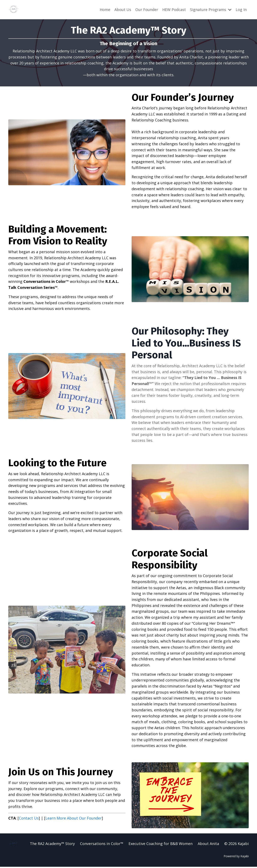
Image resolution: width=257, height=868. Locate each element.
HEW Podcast (174, 10)
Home (105, 10)
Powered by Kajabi (236, 857)
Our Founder (147, 10)
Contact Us (29, 819)
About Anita (208, 845)
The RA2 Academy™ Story (52, 845)
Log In (241, 10)
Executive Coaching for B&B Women (161, 845)
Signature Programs (211, 10)
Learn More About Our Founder (74, 819)
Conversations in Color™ (102, 845)
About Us (123, 10)
